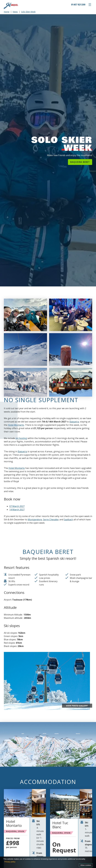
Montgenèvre (35, 520)
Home (7, 12)
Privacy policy (10, 862)
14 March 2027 (17, 510)
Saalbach (68, 520)
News (15, 12)
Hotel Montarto (16, 425)
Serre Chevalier (51, 520)
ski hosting (21, 438)
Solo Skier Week (28, 12)
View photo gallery (75, 706)
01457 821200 (78, 5)
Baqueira (74, 422)
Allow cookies (86, 865)
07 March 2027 (17, 506)
